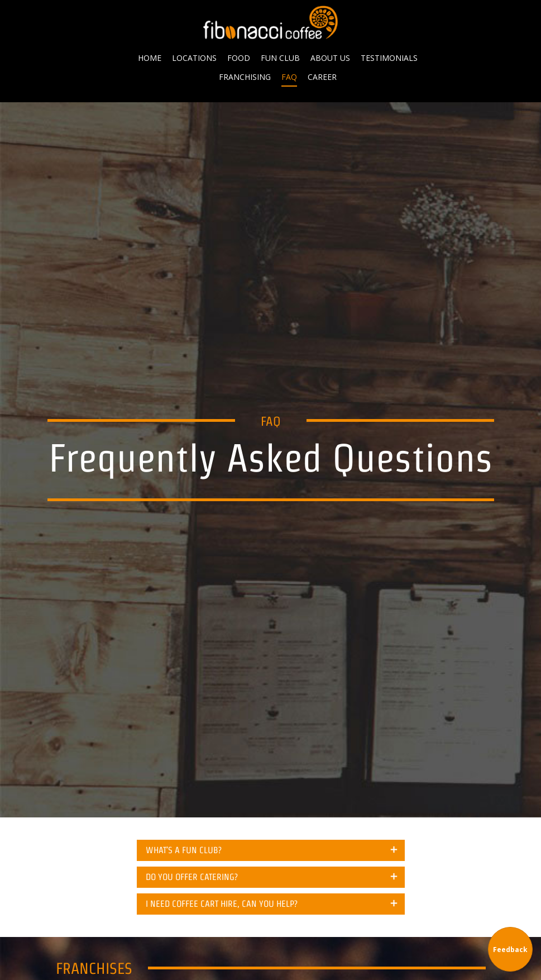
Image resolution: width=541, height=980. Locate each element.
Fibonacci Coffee (271, 22)
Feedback (510, 950)
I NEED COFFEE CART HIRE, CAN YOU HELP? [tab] (222, 904)
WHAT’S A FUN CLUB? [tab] (184, 850)
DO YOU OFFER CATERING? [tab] (192, 877)
